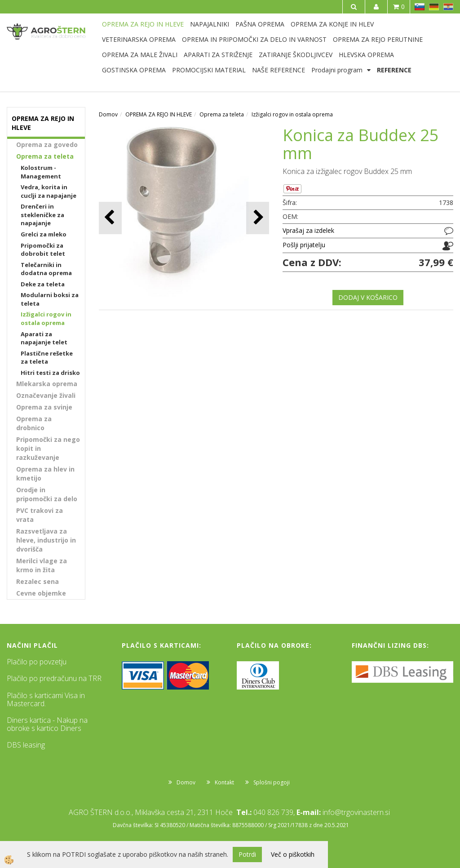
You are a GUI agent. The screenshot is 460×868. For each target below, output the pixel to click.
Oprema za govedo (47, 145)
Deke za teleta (43, 284)
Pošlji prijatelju (304, 245)
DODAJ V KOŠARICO (368, 297)
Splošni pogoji (272, 782)
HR (448, 7)
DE (434, 7)
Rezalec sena (38, 581)
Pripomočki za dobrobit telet (43, 250)
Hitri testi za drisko (50, 373)
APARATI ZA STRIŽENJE (218, 55)
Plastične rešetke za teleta (47, 358)
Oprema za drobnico (34, 423)
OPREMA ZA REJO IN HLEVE (143, 24)
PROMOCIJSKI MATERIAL (209, 70)
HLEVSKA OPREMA (366, 55)
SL (420, 7)
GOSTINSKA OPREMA (134, 70)
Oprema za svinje (44, 407)
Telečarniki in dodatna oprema (46, 269)
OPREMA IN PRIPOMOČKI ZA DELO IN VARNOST (254, 39)
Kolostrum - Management (41, 172)
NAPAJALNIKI (210, 24)
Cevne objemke (41, 593)
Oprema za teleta (45, 156)
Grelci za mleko (44, 234)
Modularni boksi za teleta (50, 299)
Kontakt (224, 782)
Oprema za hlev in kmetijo (45, 474)
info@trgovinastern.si (356, 812)
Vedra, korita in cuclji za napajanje (49, 191)
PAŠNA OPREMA (260, 24)
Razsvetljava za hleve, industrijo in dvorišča (46, 540)
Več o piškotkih (293, 854)
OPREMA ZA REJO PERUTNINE (378, 39)
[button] (258, 218)
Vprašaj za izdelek (308, 230)
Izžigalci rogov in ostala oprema (46, 318)
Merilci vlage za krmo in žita (42, 565)
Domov (108, 114)
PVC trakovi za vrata (40, 515)
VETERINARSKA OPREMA (139, 39)
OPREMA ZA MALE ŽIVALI (140, 55)
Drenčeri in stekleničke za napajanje (42, 215)
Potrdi (247, 854)
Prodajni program (337, 70)
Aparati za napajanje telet (44, 338)
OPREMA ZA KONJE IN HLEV (332, 24)
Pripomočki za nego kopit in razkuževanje (48, 448)
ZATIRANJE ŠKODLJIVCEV (296, 55)
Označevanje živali (46, 395)
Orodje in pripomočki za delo (47, 494)
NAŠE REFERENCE (279, 70)
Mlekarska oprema (47, 384)
